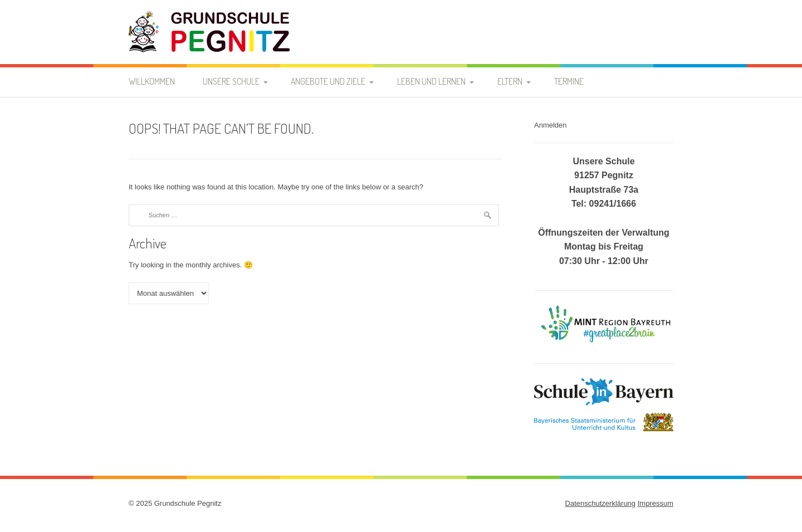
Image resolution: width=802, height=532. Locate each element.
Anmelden (551, 125)
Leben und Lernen (431, 81)
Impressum (656, 503)
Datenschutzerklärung (600, 503)
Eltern (510, 81)
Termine (569, 81)
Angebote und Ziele (328, 81)
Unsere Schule (231, 81)
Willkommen (152, 81)
